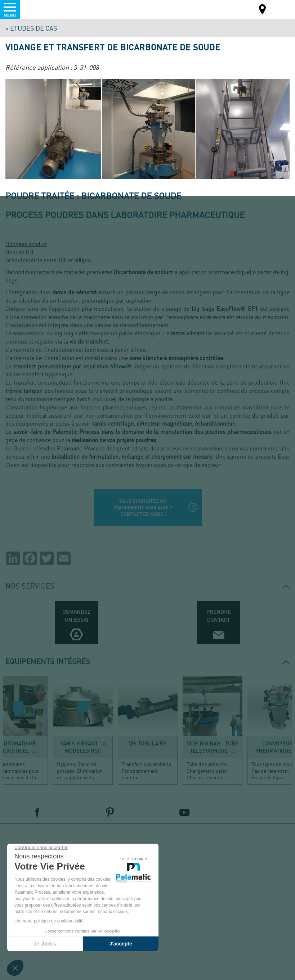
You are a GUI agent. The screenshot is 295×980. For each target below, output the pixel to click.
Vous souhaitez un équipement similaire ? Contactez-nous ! (143, 507)
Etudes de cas (34, 28)
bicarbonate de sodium (144, 272)
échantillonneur (215, 423)
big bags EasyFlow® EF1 (225, 308)
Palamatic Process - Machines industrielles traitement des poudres (44, 9)
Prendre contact (219, 615)
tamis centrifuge (113, 423)
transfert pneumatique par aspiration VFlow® (72, 366)
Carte (263, 10)
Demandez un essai (76, 615)
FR (280, 9)
